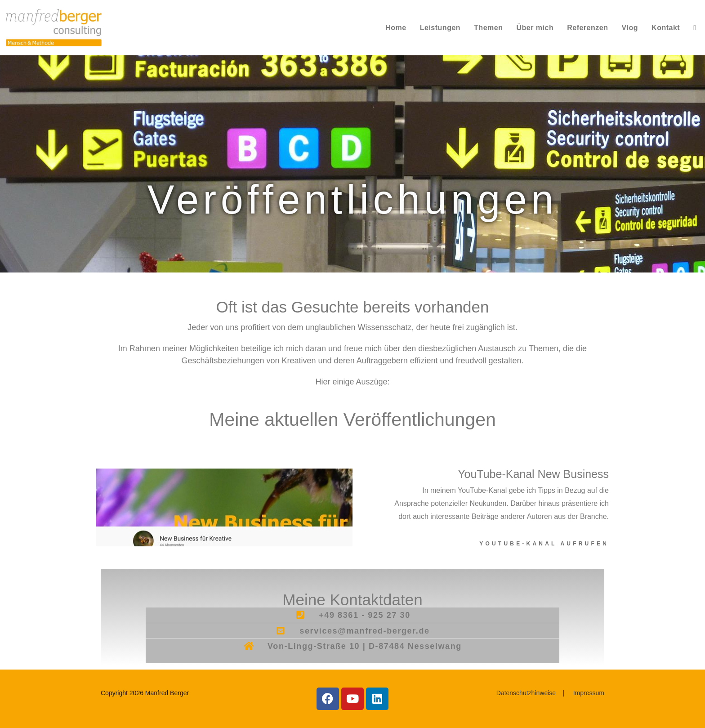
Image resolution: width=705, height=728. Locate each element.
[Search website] (695, 28)
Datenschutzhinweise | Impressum (550, 693)
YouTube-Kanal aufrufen (544, 544)
